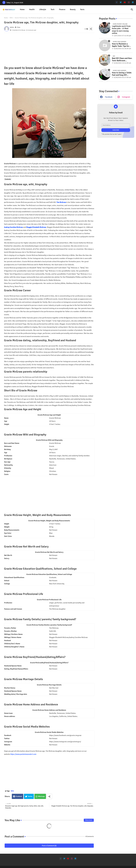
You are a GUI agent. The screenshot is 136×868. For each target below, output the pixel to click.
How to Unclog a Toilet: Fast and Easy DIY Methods (122, 74)
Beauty (73, 9)
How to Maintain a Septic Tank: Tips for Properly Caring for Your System (121, 45)
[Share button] (49, 796)
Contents (8, 179)
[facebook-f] (117, 2)
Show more (89, 820)
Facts (82, 9)
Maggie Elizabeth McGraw (36, 227)
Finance (62, 9)
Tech (53, 9)
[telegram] (133, 2)
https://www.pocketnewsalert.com (23, 754)
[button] (132, 10)
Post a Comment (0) (49, 846)
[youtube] (125, 2)
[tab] (22, 10)
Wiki (11, 18)
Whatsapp (41, 796)
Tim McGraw (61, 202)
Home (22, 9)
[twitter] (121, 2)
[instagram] (129, 2)
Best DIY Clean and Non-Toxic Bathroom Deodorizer (122, 60)
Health (32, 9)
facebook (109, 97)
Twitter (30, 796)
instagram (126, 97)
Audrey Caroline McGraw (13, 227)
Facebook (19, 796)
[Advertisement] (49, 49)
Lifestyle (43, 9)
